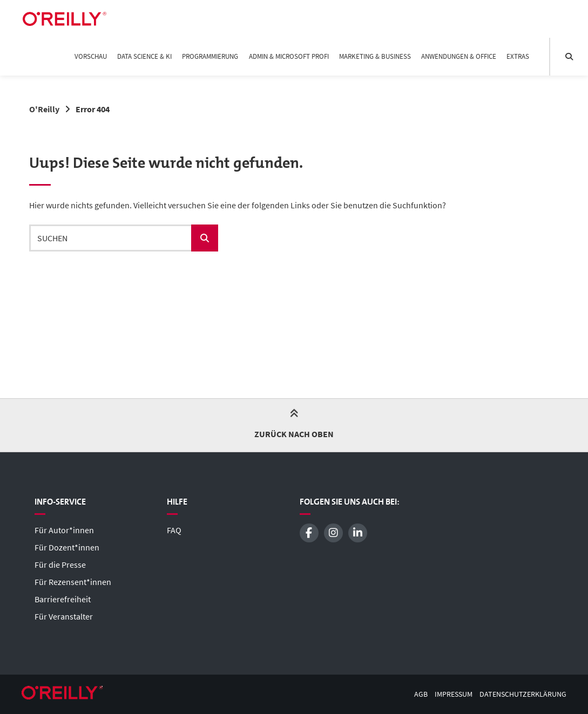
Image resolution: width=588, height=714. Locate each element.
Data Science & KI (144, 56)
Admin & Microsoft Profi (289, 56)
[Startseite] (65, 19)
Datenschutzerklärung (523, 694)
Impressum (454, 694)
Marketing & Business (375, 56)
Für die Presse (60, 565)
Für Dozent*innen (67, 547)
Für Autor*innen (64, 530)
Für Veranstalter (64, 616)
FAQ (174, 530)
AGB (421, 694)
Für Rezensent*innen (73, 582)
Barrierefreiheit (63, 599)
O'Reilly (44, 109)
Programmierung (210, 56)
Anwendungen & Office (459, 56)
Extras (518, 56)
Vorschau (91, 56)
